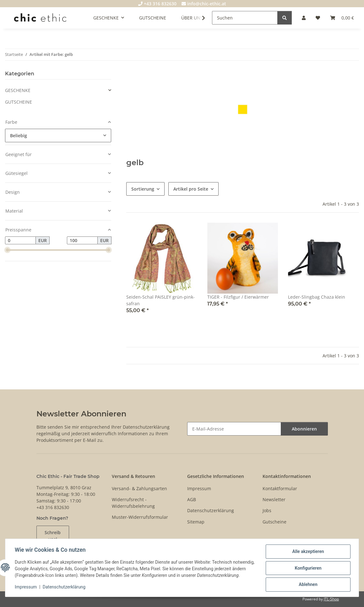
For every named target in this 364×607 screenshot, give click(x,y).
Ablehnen (307, 582)
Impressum (26, 588)
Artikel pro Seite (191, 189)
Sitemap (196, 522)
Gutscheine (274, 522)
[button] (304, 18)
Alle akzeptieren (307, 550)
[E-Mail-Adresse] (234, 429)
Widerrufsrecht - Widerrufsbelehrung (133, 503)
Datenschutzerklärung (65, 588)
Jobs (267, 510)
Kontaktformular (280, 488)
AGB (192, 499)
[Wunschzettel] (318, 18)
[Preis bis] (82, 241)
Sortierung (143, 189)
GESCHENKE (18, 90)
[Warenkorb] (342, 18)
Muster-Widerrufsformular (140, 517)
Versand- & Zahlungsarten (139, 488)
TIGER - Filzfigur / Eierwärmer (238, 297)
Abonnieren (304, 429)
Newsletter (274, 499)
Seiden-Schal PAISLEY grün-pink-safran (160, 300)
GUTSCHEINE (19, 102)
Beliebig (19, 135)
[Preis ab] (20, 241)
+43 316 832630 (157, 4)
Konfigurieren (307, 566)
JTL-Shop (331, 599)
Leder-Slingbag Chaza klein (317, 297)
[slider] (8, 250)
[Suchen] (245, 18)
